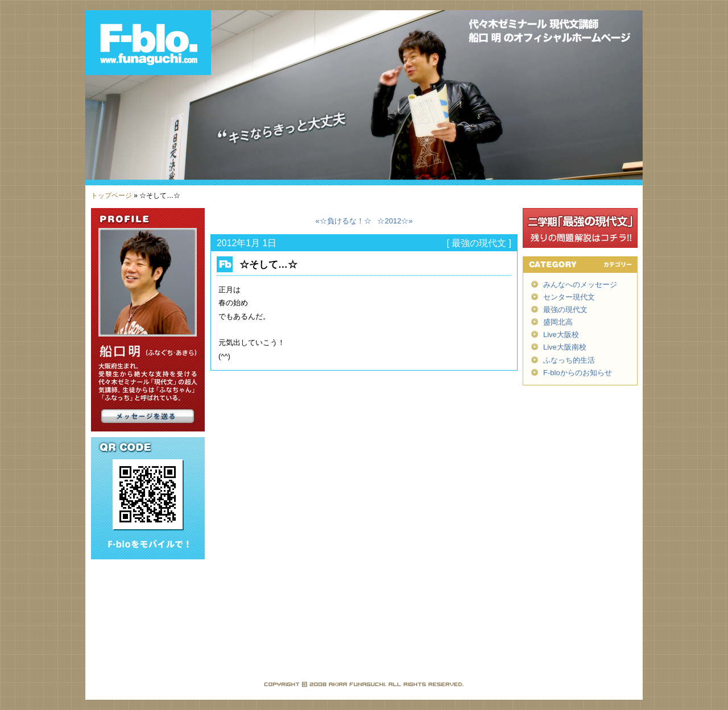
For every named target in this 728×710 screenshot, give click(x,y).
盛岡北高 (558, 322)
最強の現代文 (479, 243)
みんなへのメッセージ (580, 285)
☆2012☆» (395, 221)
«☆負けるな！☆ (343, 221)
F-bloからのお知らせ (578, 373)
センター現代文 (569, 297)
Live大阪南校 (565, 347)
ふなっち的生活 (569, 360)
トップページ (111, 196)
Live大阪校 (561, 335)
